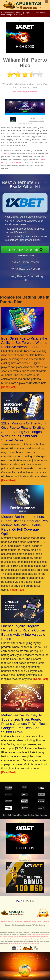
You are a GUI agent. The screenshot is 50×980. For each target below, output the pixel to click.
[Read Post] (8, 387)
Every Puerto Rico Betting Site (26, 279)
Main (18, 13)
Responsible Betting (30, 921)
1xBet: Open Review (26, 263)
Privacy (19, 921)
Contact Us (12, 921)
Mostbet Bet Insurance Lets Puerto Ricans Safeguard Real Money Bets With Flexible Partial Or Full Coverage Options (25, 525)
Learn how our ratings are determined (25, 92)
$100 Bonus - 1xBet (26, 255)
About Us (4, 921)
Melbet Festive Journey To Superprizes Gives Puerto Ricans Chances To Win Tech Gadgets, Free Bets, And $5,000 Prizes (24, 724)
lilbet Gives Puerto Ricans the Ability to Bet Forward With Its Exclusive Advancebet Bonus (24, 343)
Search (40, 921)
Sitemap (46, 921)
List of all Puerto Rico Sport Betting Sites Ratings (25, 815)
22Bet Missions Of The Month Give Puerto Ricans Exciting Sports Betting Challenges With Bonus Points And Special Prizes (24, 432)
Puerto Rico (7, 13)
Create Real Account (25, 250)
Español (20, 901)
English (27, 13)
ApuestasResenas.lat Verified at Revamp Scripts (24, 943)
